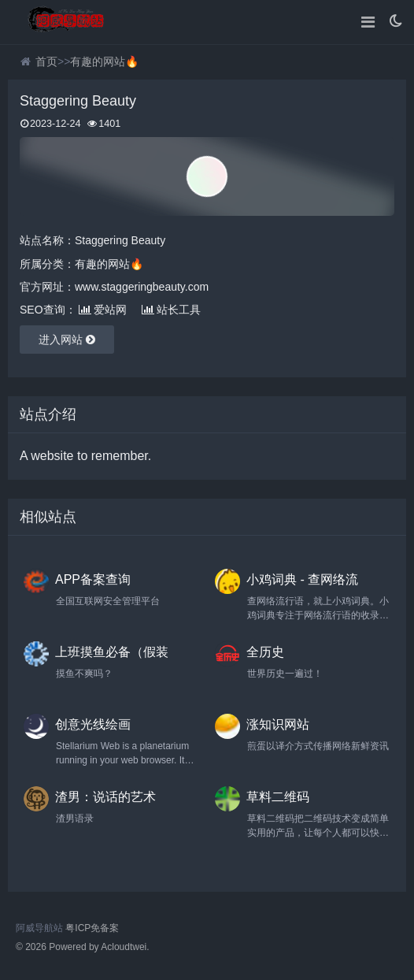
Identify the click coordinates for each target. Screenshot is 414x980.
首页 (46, 61)
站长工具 (171, 310)
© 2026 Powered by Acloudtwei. (83, 947)
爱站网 (103, 310)
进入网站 (67, 340)
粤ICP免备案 (92, 928)
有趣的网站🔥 (104, 61)
